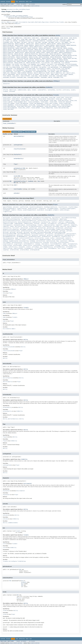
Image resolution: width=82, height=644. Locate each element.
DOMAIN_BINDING (50, 45)
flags (15, 164)
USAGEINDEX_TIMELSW (46, 77)
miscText (59, 90)
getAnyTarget (24, 228)
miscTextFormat (41, 241)
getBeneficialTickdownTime (11, 229)
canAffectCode (24, 207)
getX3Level (35, 235)
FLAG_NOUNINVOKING (19, 69)
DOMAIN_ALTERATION (40, 44)
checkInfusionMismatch (36, 207)
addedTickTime (28, 218)
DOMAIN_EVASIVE (19, 53)
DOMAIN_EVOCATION (30, 53)
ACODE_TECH (51, 40)
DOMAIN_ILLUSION (43, 54)
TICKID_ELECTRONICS (34, 102)
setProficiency (13, 247)
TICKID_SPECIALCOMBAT (64, 106)
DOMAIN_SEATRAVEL (57, 58)
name (15, 185)
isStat (24, 240)
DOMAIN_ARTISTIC (40, 45)
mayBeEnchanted (14, 241)
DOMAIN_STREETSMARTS (52, 60)
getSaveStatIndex (39, 231)
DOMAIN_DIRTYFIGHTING (9, 51)
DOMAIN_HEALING (19, 54)
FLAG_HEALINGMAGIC (36, 66)
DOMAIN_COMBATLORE (49, 47)
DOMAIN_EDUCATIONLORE (35, 51)
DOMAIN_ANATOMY (51, 44)
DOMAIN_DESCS (61, 50)
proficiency (66, 90)
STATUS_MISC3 (15, 99)
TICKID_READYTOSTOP (67, 105)
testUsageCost (52, 248)
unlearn (64, 248)
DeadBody (31, 181)
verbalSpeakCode (35, 250)
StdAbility (49, 87)
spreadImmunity (29, 248)
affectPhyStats (54, 219)
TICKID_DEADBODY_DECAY (20, 102)
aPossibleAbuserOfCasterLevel (12, 221)
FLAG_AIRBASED (66, 63)
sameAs (65, 244)
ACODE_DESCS (27, 38)
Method (20, 6)
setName (5, 247)
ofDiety (20, 210)
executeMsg (56, 226)
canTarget (37, 224)
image (16, 238)
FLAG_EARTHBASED (59, 64)
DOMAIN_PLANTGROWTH (22, 57)
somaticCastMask (18, 248)
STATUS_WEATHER (44, 101)
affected (5, 90)
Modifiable (38, 22)
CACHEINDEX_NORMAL (65, 41)
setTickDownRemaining (46, 247)
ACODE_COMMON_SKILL (17, 38)
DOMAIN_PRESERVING (55, 57)
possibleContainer (17, 243)
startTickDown (38, 248)
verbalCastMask (24, 250)
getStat (47, 231)
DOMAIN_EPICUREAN (71, 51)
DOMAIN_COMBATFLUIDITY (36, 47)
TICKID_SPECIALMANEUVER (10, 108)
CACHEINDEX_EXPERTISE (39, 41)
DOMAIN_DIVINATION (22, 51)
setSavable (22, 247)
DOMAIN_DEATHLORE (28, 50)
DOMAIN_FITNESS (41, 53)
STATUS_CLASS (36, 98)
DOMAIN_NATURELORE (57, 56)
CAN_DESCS (24, 42)
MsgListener (45, 22)
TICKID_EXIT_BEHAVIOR (65, 102)
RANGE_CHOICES (55, 75)
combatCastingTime (49, 225)
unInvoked (12, 91)
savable (73, 90)
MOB (24, 168)
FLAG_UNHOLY (18, 72)
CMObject (9, 22)
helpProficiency (66, 237)
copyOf (12, 226)
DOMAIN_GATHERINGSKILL (66, 53)
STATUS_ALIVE (16, 98)
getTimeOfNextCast (60, 234)
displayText (17, 154)
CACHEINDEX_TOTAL (8, 42)
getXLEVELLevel (59, 235)
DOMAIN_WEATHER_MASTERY (33, 63)
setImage (58, 245)
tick (15, 189)
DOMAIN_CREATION (57, 48)
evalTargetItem (47, 226)
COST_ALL (58, 42)
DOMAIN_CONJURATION (9, 48)
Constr (15, 6)
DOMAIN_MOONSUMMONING (44, 56)
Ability (4, 22)
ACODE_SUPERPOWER (42, 40)
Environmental (23, 22)
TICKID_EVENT (53, 102)
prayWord (56, 210)
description (18, 226)
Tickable (62, 22)
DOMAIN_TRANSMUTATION (9, 61)
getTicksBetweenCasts (38, 234)
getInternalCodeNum (50, 229)
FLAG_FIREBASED (25, 66)
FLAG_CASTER (15, 64)
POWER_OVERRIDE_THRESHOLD (25, 73)
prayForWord (40, 210)
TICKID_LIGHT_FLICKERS (51, 103)
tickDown (5, 91)
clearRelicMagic (73, 207)
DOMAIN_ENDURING (60, 51)
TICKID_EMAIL (44, 102)
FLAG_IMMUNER (62, 66)
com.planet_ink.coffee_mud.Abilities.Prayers (18, 9)
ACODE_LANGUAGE (55, 38)
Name (58, 241)
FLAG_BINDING (7, 64)
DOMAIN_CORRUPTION (21, 48)
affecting (45, 219)
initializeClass (39, 238)
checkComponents (8, 225)
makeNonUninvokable (45, 240)
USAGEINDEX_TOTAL (58, 77)
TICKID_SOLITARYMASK (50, 106)
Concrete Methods (30, 132)
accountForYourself (17, 218)
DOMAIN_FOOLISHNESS (52, 53)
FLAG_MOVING (34, 67)
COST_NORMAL (65, 42)
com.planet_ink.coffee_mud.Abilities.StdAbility (16, 16)
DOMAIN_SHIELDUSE (8, 60)
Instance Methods (17, 132)
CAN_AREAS (17, 42)
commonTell (59, 225)
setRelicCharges (64, 210)
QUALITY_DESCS (71, 73)
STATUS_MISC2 (7, 99)
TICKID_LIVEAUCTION (65, 103)
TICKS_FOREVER (7, 76)
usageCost (70, 248)
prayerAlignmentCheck (29, 210)
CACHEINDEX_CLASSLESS (25, 41)
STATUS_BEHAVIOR (26, 98)
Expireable (31, 22)
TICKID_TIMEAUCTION (47, 108)
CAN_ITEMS (38, 42)
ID (14, 172)
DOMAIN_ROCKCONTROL (35, 58)
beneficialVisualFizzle (10, 222)
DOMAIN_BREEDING (71, 45)
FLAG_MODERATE (25, 67)
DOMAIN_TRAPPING (21, 61)
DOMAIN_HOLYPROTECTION (31, 54)
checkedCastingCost (19, 225)
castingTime (71, 224)
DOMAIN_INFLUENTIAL (55, 54)
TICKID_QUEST (56, 105)
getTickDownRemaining (24, 234)
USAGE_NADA (52, 76)
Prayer (8, 28)
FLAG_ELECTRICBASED (71, 64)
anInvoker (16, 207)
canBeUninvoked (22, 90)
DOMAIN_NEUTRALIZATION (70, 56)
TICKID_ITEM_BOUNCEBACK (36, 103)
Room (24, 181)
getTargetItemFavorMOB (44, 232)
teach (45, 248)
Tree (17, 2)
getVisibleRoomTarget (9, 235)
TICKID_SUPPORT (36, 108)
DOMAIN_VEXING (50, 61)
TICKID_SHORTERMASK (38, 106)
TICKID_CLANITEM (8, 102)
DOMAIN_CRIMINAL (68, 48)
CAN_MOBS (44, 42)
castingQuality (52, 224)
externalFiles (7, 228)
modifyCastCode (51, 241)
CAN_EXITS (31, 42)
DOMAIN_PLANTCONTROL (9, 57)
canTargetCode (18, 145)
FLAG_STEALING (66, 69)
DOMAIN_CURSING (7, 50)
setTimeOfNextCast (59, 247)
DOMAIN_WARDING (60, 61)
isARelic (14, 210)
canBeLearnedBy (70, 222)
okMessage (71, 241)
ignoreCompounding (8, 238)
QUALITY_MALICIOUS (21, 75)
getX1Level (20, 235)
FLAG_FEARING (15, 66)
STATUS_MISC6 (42, 99)
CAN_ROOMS (51, 42)
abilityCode (6, 218)
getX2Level (27, 235)
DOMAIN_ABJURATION (8, 44)
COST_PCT (72, 42)
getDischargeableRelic (10, 209)
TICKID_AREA (53, 101)
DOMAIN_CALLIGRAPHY (22, 47)
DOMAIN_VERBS (41, 61)
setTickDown (35, 247)
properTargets (18, 244)
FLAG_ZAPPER (51, 72)
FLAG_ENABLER (7, 66)
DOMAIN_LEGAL (7, 56)
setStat (28, 247)
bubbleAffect (36, 222)
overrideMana (7, 243)
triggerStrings (7, 211)
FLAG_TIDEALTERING (30, 70)
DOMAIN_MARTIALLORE (17, 56)
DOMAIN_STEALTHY (40, 60)
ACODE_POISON (64, 38)
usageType (6, 250)
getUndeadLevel (18, 168)
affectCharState (26, 219)
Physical (16, 179)
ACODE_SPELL (32, 40)
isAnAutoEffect (42, 90)
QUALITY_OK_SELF (45, 75)
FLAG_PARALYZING (30, 69)
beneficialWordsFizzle (25, 222)
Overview (3, 2)
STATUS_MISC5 (33, 99)
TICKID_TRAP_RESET (8, 109)
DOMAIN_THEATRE (63, 60)
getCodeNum (23, 229)
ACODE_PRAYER (73, 38)
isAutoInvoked (60, 238)
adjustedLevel (56, 218)
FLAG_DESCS (50, 64)
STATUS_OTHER (67, 99)
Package (8, 2)
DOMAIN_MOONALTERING (30, 56)
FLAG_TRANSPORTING (62, 70)
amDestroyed (13, 90)
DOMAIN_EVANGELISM (8, 53)
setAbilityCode (7, 245)
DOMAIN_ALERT (30, 44)
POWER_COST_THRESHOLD (62, 72)
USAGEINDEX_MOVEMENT (33, 77)
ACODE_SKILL (16, 40)
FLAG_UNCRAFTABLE (8, 72)
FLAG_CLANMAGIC (41, 64)
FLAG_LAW (5, 67)
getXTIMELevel (56, 237)
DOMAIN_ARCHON (19, 45)
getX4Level (43, 235)
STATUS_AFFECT (7, 98)
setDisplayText (38, 245)
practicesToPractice (36, 243)
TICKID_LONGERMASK (8, 105)
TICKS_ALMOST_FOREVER (67, 75)
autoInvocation (42, 221)
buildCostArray (46, 222)
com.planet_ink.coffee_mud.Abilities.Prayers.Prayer (19, 17)
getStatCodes (55, 231)
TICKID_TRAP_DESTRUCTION (61, 108)
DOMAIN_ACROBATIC (20, 44)
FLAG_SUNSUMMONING (18, 70)
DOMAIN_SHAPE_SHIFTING (70, 58)
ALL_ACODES (6, 41)
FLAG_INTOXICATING (72, 66)
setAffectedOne (17, 245)
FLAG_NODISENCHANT (53, 67)
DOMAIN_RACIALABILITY (9, 58)
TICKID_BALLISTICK (63, 101)
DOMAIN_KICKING (66, 54)
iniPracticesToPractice (26, 238)
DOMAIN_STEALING (29, 60)
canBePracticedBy (8, 224)
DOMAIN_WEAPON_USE (20, 63)
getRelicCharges (22, 209)
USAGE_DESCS (16, 76)
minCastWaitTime (24, 241)
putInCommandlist (29, 244)
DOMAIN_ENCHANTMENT (48, 51)
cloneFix (40, 225)
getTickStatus (49, 234)
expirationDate (72, 226)
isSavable (18, 240)
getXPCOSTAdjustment (35, 237)
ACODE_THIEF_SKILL (61, 40)
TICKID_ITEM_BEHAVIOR (22, 103)
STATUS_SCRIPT (25, 101)
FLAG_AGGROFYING (55, 63)
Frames (18, 4)
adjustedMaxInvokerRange (69, 218)
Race (39, 181)
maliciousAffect (57, 240)
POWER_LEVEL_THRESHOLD (10, 73)
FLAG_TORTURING (41, 70)
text (59, 248)
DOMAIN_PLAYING (33, 57)
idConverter (6, 84)
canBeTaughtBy (18, 224)
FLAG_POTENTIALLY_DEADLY (44, 69)
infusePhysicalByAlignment (67, 209)
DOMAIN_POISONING (44, 57)
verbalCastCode (14, 250)
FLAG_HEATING (46, 66)
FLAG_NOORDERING (8, 69)
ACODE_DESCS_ (36, 38)
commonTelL (66, 225)
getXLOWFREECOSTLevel (9, 237)
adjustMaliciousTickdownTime (11, 219)
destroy (25, 226)
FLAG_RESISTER (56, 69)
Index (27, 2)
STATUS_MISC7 (51, 99)
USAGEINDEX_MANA (21, 77)
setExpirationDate (49, 245)
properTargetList (8, 244)
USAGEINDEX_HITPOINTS (9, 77)
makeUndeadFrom (18, 181)
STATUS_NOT (59, 99)
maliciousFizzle (67, 240)
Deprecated (22, 2)
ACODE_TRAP (71, 40)
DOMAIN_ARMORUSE (29, 45)
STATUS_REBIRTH (16, 101)
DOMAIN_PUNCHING (67, 57)
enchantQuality (18, 159)
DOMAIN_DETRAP (70, 50)
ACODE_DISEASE (45, 38)
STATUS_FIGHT (60, 98)
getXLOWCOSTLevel (70, 235)
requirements (45, 244)
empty (29, 90)
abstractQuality (18, 136)
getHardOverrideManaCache (35, 229)
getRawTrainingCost (27, 231)
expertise (63, 226)
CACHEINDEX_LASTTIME (52, 41)
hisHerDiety (42, 209)
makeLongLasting (33, 240)
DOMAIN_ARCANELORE (8, 45)
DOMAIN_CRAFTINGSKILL (45, 48)
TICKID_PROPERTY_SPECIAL (44, 105)
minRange (32, 241)
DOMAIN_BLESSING (60, 45)
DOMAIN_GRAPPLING (8, 54)
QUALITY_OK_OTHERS (33, 75)
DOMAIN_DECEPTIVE (39, 50)
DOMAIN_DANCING (17, 50)
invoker (34, 90)
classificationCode (19, 149)
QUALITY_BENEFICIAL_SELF (58, 73)
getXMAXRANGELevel (22, 237)
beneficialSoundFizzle (66, 221)
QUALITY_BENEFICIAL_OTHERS (42, 73)
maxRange (5, 241)
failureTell (16, 228)
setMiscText (72, 245)
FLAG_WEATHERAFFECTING (40, 72)
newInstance (64, 241)
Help (31, 2)
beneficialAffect (53, 221)
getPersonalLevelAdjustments (11, 231)
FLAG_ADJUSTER (45, 63)
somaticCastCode (8, 248)
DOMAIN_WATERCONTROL (71, 61)
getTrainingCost (71, 234)
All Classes (32, 4)
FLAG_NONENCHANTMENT (66, 67)
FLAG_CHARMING (32, 64)
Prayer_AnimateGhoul (9, 123)
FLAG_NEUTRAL (43, 67)
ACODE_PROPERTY (7, 40)
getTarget (62, 231)
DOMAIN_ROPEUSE (46, 58)
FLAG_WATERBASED (27, 72)
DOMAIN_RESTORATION (22, 58)
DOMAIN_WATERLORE (8, 63)
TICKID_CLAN (73, 101)
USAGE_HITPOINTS (25, 76)
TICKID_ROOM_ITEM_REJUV (24, 106)
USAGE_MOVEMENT (43, 76)
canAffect (54, 222)
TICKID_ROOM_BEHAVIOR (9, 106)
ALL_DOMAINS (14, 41)
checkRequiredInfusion (50, 207)
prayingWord (49, 210)
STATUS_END (52, 98)
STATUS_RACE (6, 101)
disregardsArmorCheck (35, 226)
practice (26, 243)
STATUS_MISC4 (24, 99)
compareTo (6, 226)
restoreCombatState (56, 244)
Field (11, 6)
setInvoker (65, 245)
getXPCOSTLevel (46, 237)
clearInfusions (63, 207)
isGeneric (68, 238)
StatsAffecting (54, 22)
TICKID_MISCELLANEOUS (21, 105)
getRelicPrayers (33, 209)
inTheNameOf (6, 210)
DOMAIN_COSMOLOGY (33, 48)
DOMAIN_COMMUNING (61, 47)
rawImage (38, 244)
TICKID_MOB (32, 105)
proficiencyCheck (63, 243)
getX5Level (50, 235)
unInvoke (16, 193)
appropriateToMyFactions (29, 221)
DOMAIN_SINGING (19, 60)
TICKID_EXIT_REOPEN (9, 103)
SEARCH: (64, 4)
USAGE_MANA (34, 76)
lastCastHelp (51, 90)
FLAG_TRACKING (51, 70)
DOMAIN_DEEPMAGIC (51, 50)
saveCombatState (72, 244)
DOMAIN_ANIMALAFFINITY (64, 44)
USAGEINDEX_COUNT (61, 76)
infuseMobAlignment (53, 209)
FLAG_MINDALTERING (15, 67)
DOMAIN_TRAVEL (32, 61)
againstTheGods (7, 207)
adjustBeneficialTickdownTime (42, 218)
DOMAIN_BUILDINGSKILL (9, 47)
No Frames (24, 4)
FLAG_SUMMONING (7, 70)
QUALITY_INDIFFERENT (9, 75)
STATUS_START (34, 101)
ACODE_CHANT (6, 38)
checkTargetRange (31, 225)
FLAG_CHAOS (23, 64)
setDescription (27, 245)
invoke (16, 176)
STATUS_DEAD (44, 98)
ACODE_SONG (24, 40)
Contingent (15, 22)
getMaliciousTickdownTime (64, 229)
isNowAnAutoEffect (8, 240)
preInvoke (46, 243)
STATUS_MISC (69, 98)
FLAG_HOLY (54, 66)
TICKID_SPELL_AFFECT (24, 108)
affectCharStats (37, 219)
